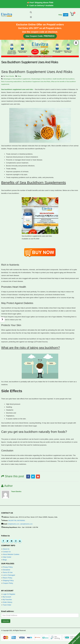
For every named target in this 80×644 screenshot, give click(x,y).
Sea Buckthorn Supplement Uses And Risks (36, 81)
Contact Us (7, 552)
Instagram (16, 541)
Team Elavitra (10, 76)
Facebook (28, 477)
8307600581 (21, 520)
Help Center (7, 557)
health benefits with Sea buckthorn (64, 79)
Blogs (19, 76)
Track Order (7, 605)
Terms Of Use (8, 572)
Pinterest (12, 541)
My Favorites (7, 600)
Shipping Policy (8, 580)
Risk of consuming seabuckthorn (12, 81)
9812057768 (12, 520)
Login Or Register (9, 594)
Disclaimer (7, 570)
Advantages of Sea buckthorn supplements (17, 79)
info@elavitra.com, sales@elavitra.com (20, 524)
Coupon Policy (8, 583)
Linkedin (20, 541)
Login (66, 15)
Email (38, 477)
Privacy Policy (8, 567)
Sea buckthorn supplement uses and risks (17, 89)
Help (60, 15)
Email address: (8, 611)
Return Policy (7, 578)
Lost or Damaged (9, 575)
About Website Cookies (11, 554)
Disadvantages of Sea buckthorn (42, 79)
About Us (6, 549)
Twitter (33, 477)
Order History (7, 602)
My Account (7, 597)
